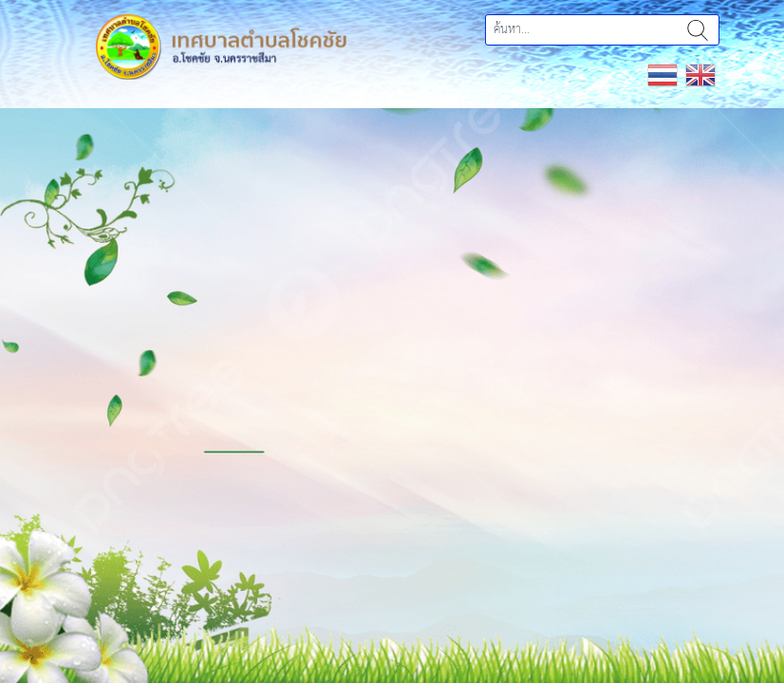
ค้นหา (698, 30)
